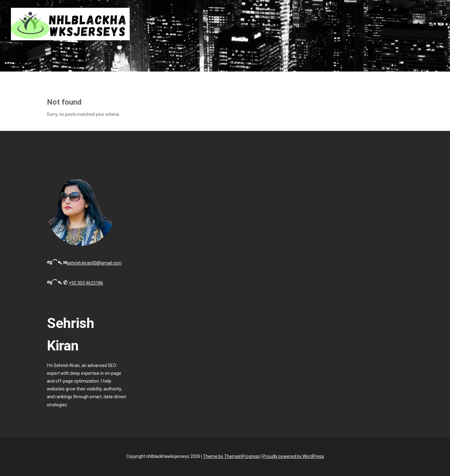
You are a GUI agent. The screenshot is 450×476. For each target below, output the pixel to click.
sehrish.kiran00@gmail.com (94, 263)
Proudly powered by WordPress (293, 456)
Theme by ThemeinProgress (231, 456)
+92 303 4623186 (86, 283)
